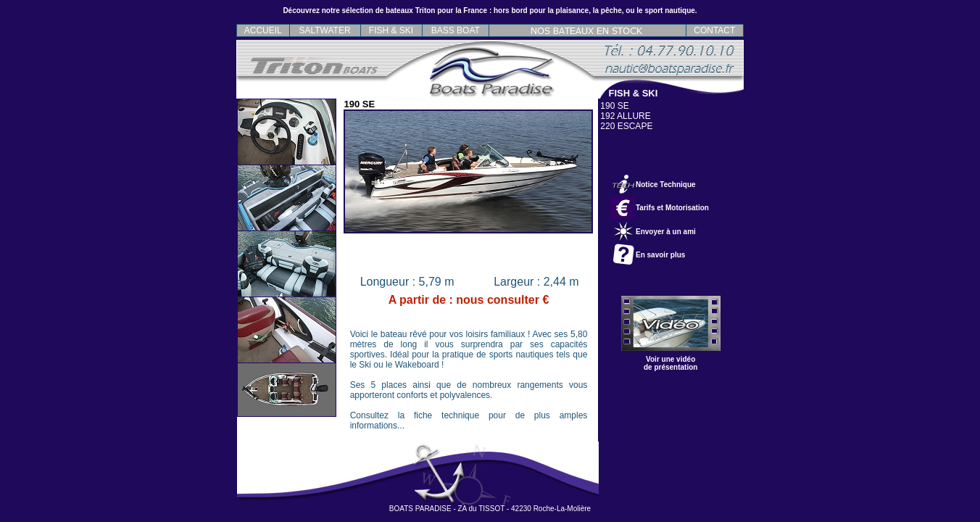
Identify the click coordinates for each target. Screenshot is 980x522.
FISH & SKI (391, 30)
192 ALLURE (625, 116)
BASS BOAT (456, 30)
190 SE (614, 106)
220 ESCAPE (626, 126)
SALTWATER (325, 30)
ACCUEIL (263, 30)
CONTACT (714, 30)
